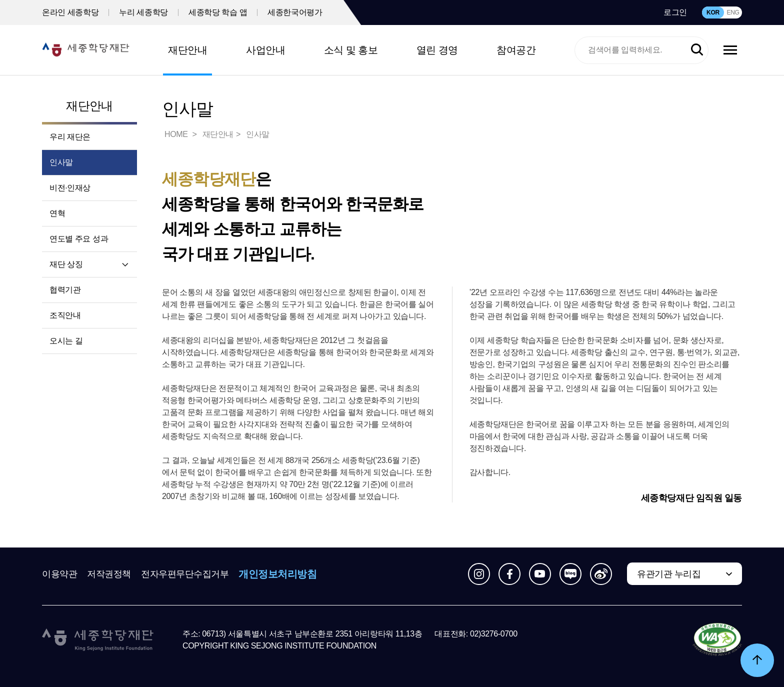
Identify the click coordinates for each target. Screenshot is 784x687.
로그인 (675, 12)
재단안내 (187, 50)
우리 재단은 (70, 137)
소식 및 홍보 (351, 50)
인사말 (61, 162)
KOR (713, 12)
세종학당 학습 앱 (218, 12)
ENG (733, 12)
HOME (177, 134)
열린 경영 (437, 50)
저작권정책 (109, 574)
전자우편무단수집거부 (185, 574)
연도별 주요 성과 (79, 239)
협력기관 (65, 290)
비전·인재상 (70, 188)
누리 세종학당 (143, 12)
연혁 (57, 213)
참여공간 (516, 50)
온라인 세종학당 (70, 12)
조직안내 (65, 315)
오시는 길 (66, 341)
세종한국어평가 (295, 12)
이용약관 (59, 574)
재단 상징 (66, 264)
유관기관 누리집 (669, 574)
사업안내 (265, 50)
